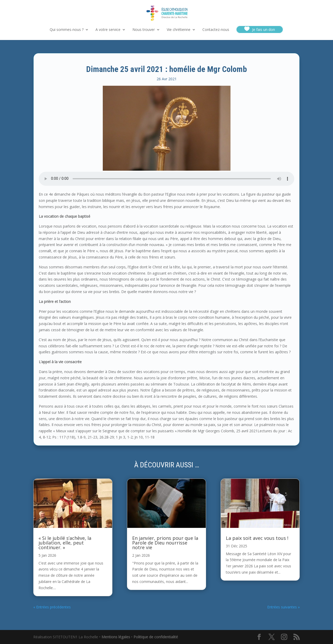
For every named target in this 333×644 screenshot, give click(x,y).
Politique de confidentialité (156, 637)
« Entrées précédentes (52, 607)
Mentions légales (116, 637)
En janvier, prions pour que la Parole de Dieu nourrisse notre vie (165, 543)
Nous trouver (144, 30)
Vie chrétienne (179, 30)
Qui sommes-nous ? (67, 30)
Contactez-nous (216, 30)
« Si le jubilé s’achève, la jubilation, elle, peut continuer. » (65, 543)
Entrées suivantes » (283, 607)
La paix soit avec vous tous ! (257, 538)
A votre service (108, 30)
